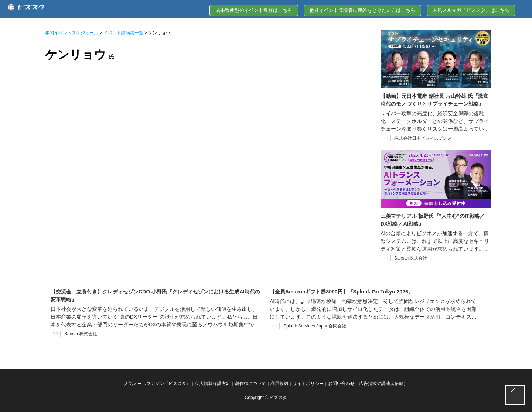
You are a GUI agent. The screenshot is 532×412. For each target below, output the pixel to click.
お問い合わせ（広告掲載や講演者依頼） (368, 384)
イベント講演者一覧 (123, 33)
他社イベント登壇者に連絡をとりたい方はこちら (362, 10)
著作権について (250, 384)
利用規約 (279, 384)
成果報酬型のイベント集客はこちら (254, 10)
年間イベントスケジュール (72, 33)
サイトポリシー (308, 384)
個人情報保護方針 (213, 384)
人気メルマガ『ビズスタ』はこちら (471, 10)
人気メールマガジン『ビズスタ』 (157, 384)
